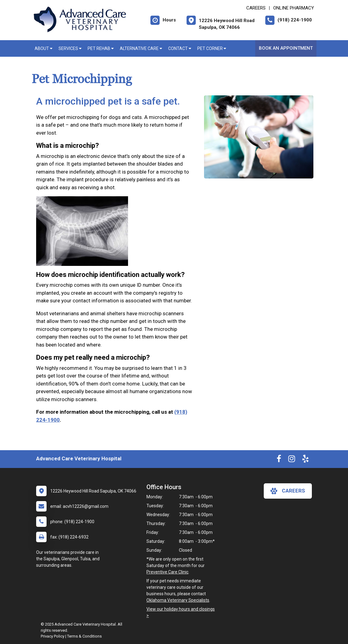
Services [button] (70, 48)
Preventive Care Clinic (167, 572)
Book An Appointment (286, 48)
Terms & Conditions (84, 636)
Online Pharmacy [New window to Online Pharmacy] (294, 8)
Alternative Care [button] (141, 48)
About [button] (43, 48)
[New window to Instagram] (292, 460)
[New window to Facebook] (279, 460)
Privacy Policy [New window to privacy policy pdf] (53, 636)
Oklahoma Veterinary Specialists (178, 600)
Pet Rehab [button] (101, 48)
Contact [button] (180, 48)
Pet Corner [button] (212, 48)
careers (288, 491)
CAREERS (256, 8)
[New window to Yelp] (305, 460)
